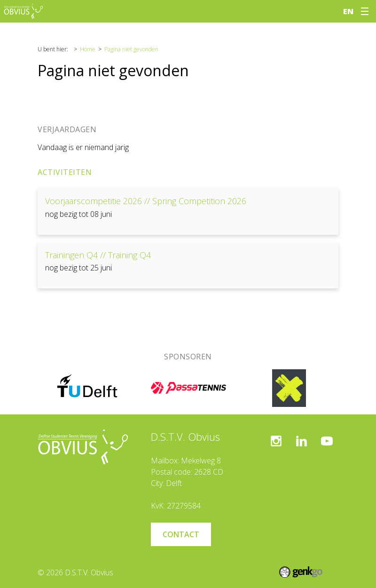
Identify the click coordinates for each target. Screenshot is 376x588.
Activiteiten (65, 172)
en (348, 11)
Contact (181, 534)
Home (88, 49)
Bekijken (188, 211)
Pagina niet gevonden (131, 49)
